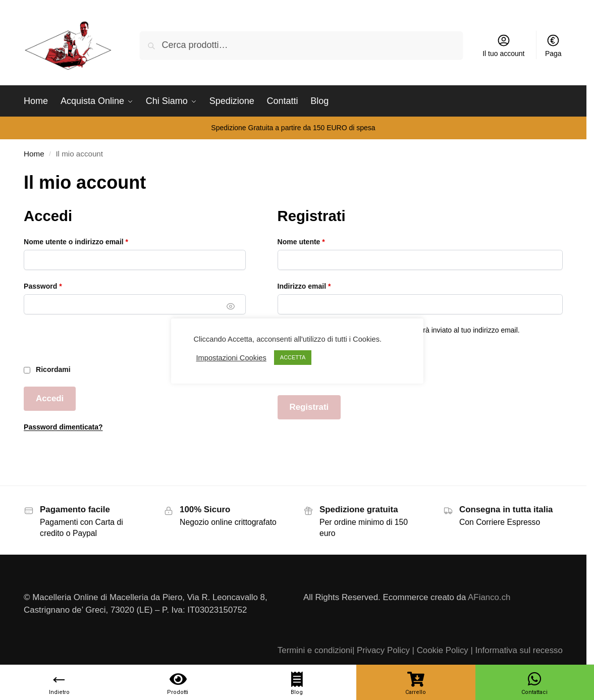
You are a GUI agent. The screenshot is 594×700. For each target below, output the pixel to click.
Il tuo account (503, 45)
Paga (553, 45)
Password (59, 286)
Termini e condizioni (315, 650)
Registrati (309, 407)
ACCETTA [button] (293, 357)
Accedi (50, 398)
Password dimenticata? (63, 427)
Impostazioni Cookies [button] (231, 358)
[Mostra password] (231, 306)
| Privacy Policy (381, 650)
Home (34, 154)
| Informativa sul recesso (516, 650)
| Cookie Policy (440, 650)
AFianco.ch (489, 597)
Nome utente (317, 241)
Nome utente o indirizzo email (92, 241)
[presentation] (100, 345)
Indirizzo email (320, 286)
